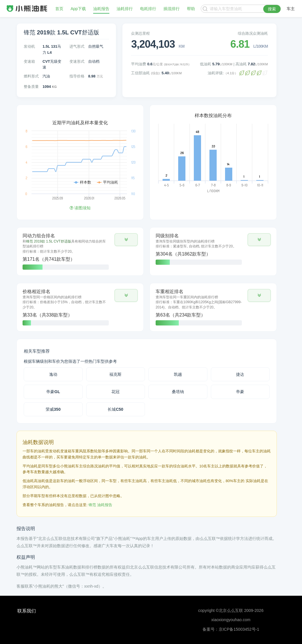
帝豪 (240, 392)
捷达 (240, 374)
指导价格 (77, 76)
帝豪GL (53, 392)
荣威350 (53, 409)
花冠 (115, 392)
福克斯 (115, 374)
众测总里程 (140, 33)
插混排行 (172, 9)
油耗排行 (125, 9)
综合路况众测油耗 (253, 33)
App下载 (78, 9)
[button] (126, 240)
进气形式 (77, 46)
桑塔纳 (178, 392)
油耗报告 (101, 9)
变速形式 (77, 61)
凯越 (178, 374)
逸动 (53, 374)
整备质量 (31, 87)
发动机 (29, 46)
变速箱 (29, 61)
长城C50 (115, 409)
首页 (59, 9)
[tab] (80, 251)
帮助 (191, 9)
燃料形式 (31, 76)
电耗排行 (148, 9)
